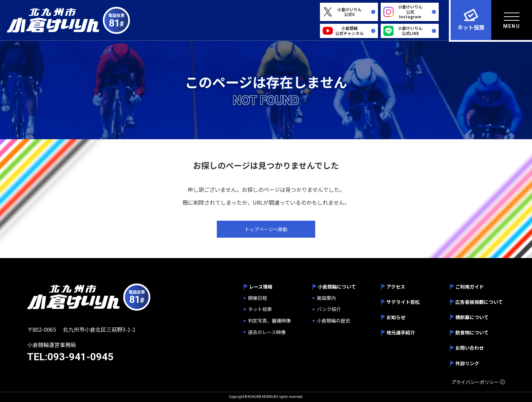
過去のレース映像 (267, 332)
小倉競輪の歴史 (334, 321)
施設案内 (326, 298)
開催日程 (258, 298)
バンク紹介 (329, 309)
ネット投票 (260, 309)
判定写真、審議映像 (269, 321)
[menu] (512, 20)
